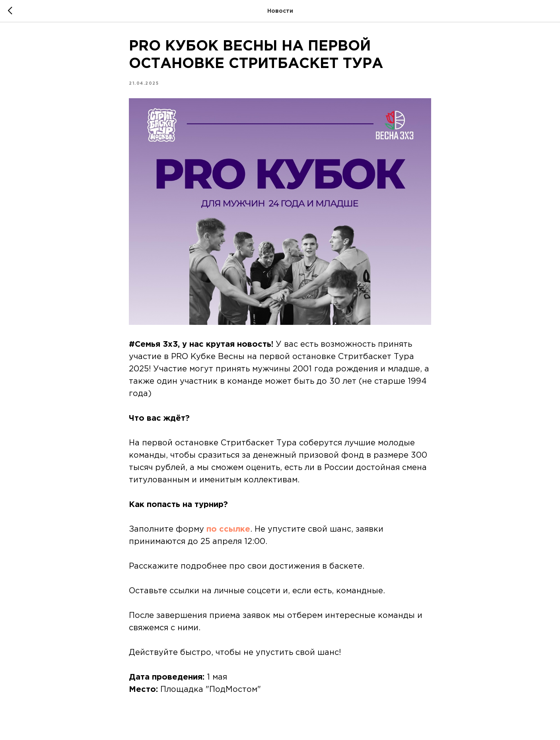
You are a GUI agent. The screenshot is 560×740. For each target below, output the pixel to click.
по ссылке (228, 529)
